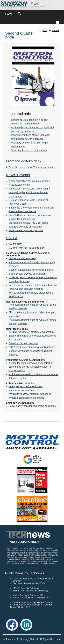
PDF (45, 31)
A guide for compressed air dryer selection (31, 363)
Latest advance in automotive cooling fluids (31, 347)
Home (9, 14)
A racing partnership (19, 185)
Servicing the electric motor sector (29, 150)
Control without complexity (22, 258)
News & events (18, 175)
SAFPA (12, 238)
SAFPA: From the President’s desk (27, 248)
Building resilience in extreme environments (32, 332)
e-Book (56, 31)
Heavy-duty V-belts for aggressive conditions (32, 406)
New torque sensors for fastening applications (33, 285)
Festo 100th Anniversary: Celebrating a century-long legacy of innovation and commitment (29, 192)
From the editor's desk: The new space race (32, 167)
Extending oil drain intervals (23, 343)
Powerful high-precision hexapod (26, 289)
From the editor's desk (24, 161)
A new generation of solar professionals (29, 181)
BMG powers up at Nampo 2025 (26, 230)
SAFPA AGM (15, 244)
